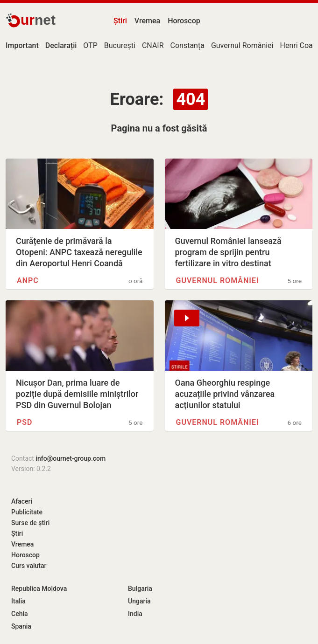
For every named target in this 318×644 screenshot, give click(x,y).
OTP (90, 45)
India (135, 614)
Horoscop (184, 21)
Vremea (147, 21)
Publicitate (27, 512)
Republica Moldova (39, 589)
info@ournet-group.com (71, 458)
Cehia (20, 614)
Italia (18, 601)
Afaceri (22, 501)
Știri (120, 21)
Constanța (187, 45)
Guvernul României (242, 45)
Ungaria (139, 601)
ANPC (28, 280)
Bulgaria (140, 589)
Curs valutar (29, 566)
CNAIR (153, 45)
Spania (21, 626)
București (120, 45)
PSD (25, 422)
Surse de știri (30, 523)
